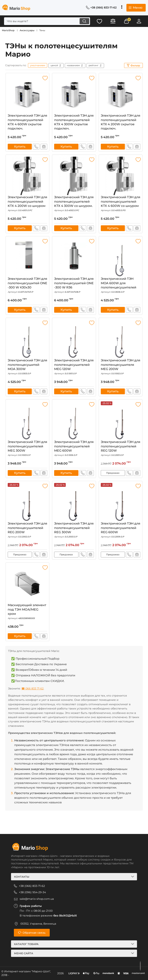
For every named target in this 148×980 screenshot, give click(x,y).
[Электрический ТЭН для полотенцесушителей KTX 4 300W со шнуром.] (74, 176)
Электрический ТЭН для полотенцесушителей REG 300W (74, 530)
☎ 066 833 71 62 (32, 688)
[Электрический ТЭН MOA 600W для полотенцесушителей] (121, 257)
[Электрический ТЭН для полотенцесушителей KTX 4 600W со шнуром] (121, 176)
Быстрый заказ (36, 147)
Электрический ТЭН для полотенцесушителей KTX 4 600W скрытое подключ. (27, 123)
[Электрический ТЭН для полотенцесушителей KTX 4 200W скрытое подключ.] (121, 94)
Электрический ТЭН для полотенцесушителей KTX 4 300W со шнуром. (74, 204)
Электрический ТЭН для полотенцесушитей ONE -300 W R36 (74, 285)
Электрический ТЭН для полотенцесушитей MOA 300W (27, 367)
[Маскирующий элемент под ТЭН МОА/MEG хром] (27, 584)
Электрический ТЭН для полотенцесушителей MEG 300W (27, 448)
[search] (47, 21)
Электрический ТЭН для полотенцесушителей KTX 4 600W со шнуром (121, 204)
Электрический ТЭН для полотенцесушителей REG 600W (121, 530)
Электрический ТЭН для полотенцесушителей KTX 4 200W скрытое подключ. (121, 123)
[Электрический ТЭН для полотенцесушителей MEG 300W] (27, 421)
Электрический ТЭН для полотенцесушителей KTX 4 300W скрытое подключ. (74, 123)
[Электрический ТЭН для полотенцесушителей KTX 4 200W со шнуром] (27, 176)
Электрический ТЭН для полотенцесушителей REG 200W (27, 530)
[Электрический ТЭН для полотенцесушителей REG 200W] (27, 502)
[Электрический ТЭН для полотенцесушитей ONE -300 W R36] (74, 257)
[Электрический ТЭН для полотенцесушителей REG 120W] (121, 421)
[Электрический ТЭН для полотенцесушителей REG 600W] (121, 502)
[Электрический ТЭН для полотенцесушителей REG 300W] (74, 502)
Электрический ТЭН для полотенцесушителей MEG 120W (74, 367)
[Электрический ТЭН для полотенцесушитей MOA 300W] (27, 339)
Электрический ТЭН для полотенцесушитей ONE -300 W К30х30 (27, 285)
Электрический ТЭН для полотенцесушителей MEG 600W (74, 448)
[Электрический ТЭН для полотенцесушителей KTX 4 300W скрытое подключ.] (74, 94)
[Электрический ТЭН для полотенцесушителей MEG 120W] (74, 339)
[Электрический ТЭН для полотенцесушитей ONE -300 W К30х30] (27, 257)
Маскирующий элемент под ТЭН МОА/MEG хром (27, 612)
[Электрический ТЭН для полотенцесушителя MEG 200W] (121, 339)
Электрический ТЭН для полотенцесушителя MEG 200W (121, 367)
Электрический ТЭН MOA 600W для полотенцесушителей (121, 285)
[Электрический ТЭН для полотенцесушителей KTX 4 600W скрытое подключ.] (27, 94)
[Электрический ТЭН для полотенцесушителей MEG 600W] (74, 421)
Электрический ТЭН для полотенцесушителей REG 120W (121, 448)
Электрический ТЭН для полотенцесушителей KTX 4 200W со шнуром (27, 204)
